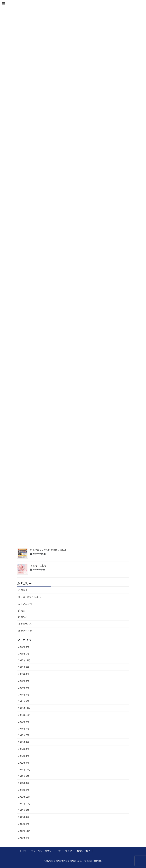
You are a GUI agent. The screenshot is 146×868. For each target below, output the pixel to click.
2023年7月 (24, 735)
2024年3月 (24, 701)
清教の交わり (25, 624)
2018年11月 (24, 831)
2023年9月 (24, 722)
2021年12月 (24, 769)
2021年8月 (24, 783)
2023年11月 (24, 708)
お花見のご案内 (38, 565)
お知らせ (23, 590)
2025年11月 (24, 660)
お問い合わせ (83, 851)
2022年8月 (24, 756)
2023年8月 (24, 728)
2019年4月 (24, 824)
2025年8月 (24, 674)
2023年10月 (24, 715)
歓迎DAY (23, 617)
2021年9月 (24, 776)
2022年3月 (24, 763)
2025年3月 (24, 681)
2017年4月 (24, 838)
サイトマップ (65, 851)
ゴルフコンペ (25, 604)
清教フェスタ (25, 631)
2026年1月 (24, 654)
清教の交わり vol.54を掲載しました (48, 550)
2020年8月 (24, 810)
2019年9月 (24, 817)
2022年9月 (24, 749)
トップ (23, 851)
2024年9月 (24, 688)
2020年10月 (24, 803)
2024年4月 (24, 694)
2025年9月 (24, 667)
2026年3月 (24, 647)
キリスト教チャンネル (30, 597)
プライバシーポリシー (42, 851)
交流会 (22, 610)
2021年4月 (24, 790)
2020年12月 (24, 797)
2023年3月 (24, 742)
